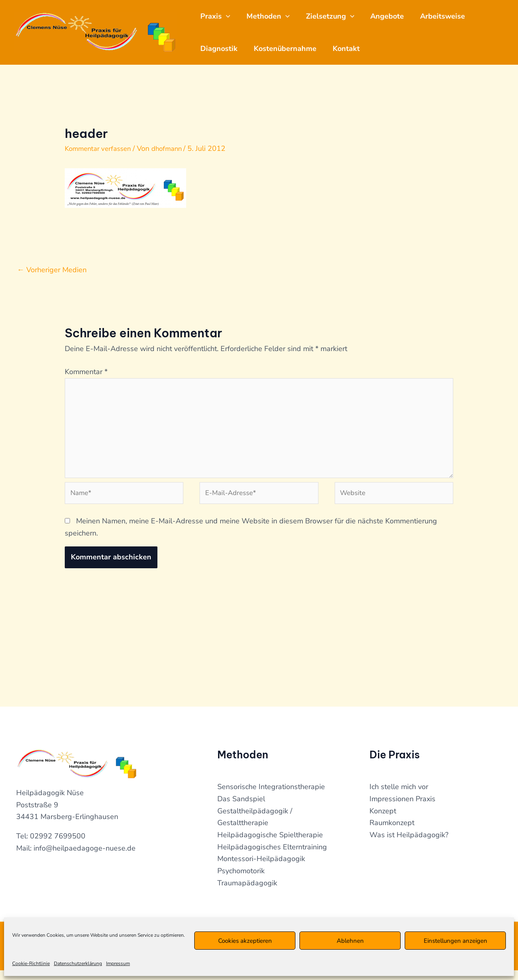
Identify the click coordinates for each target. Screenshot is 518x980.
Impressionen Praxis (402, 809)
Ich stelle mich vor (399, 796)
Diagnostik (221, 49)
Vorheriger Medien (52, 270)
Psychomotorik (241, 881)
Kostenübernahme (290, 49)
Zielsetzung (338, 16)
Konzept (383, 820)
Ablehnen (350, 941)
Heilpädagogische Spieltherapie (270, 845)
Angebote (398, 16)
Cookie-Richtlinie (31, 963)
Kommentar (86, 372)
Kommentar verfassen (101, 148)
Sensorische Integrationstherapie (271, 796)
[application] (228, 16)
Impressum (118, 963)
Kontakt (354, 49)
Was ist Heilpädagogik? (409, 845)
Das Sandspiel (241, 809)
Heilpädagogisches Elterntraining (272, 856)
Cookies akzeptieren (245, 941)
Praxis (217, 16)
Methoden (273, 16)
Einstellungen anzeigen (455, 941)
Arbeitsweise (457, 16)
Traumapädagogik (247, 892)
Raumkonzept (392, 832)
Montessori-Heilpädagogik (261, 868)
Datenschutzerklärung (78, 963)
